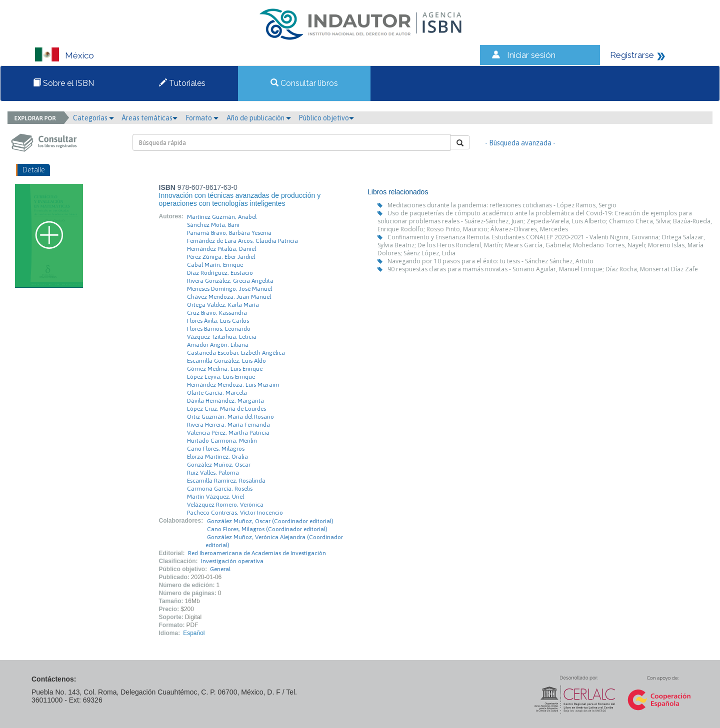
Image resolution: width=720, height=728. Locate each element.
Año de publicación (259, 118)
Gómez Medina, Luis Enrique (225, 369)
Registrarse (632, 55)
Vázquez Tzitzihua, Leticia (222, 337)
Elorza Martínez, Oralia (217, 457)
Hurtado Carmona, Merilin (222, 441)
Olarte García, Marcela (217, 393)
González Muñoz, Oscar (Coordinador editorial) (270, 521)
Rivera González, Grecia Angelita (230, 281)
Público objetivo (326, 118)
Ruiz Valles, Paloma (213, 473)
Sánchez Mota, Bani (213, 225)
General (220, 569)
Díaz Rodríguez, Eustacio (220, 273)
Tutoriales (182, 83)
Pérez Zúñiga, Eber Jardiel (221, 257)
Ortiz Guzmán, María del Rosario (230, 417)
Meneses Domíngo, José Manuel (229, 289)
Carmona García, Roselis (220, 489)
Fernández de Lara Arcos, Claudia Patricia (242, 241)
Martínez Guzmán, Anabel (222, 217)
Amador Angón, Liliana (218, 345)
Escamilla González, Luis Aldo (226, 361)
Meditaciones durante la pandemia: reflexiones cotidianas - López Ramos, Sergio (502, 205)
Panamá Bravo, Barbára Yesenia (229, 233)
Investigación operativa (232, 561)
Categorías (93, 118)
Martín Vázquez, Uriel (215, 497)
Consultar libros (304, 83)
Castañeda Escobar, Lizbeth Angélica (236, 353)
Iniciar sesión (531, 55)
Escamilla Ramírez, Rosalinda (226, 481)
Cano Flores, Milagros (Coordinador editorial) (267, 529)
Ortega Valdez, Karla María (223, 305)
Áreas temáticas (149, 118)
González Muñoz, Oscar (219, 465)
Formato (202, 118)
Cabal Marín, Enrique (215, 265)
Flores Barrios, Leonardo (219, 329)
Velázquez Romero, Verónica (225, 505)
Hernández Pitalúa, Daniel (221, 249)
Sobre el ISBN (63, 83)
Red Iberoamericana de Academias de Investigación (257, 553)
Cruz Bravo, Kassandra (217, 313)
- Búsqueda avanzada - (520, 143)
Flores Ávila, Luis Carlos (218, 321)
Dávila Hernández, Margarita (225, 401)
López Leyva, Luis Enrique (221, 377)
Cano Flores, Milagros (216, 449)
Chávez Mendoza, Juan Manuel (229, 297)
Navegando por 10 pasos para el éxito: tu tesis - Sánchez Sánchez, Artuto (490, 261)
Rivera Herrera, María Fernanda (228, 425)
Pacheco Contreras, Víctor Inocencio (235, 513)
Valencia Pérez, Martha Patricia (228, 433)
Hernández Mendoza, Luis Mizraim (233, 385)
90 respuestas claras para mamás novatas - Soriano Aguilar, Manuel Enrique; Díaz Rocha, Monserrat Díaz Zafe (543, 269)
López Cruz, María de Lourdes (226, 409)
